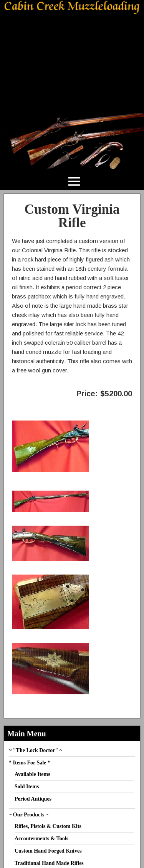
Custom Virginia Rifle (72, 216)
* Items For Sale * (30, 763)
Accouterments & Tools (41, 839)
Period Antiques (33, 799)
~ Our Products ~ (29, 815)
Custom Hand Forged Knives (48, 851)
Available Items (32, 774)
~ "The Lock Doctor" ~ (36, 750)
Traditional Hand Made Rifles (49, 863)
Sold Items (27, 787)
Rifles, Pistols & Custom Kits (48, 826)
